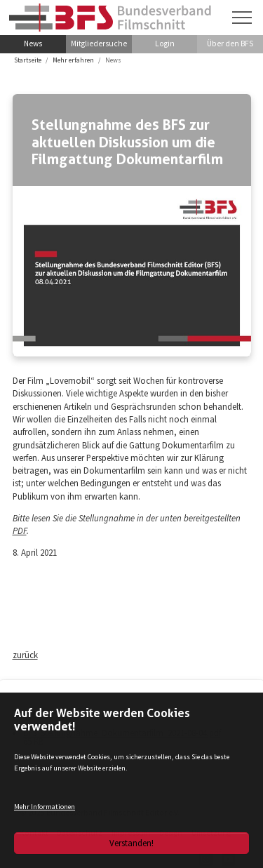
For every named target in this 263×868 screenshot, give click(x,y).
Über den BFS (230, 44)
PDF (20, 530)
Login (165, 44)
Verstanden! (131, 843)
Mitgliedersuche (99, 44)
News (33, 44)
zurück (25, 655)
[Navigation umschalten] (242, 18)
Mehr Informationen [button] (45, 807)
